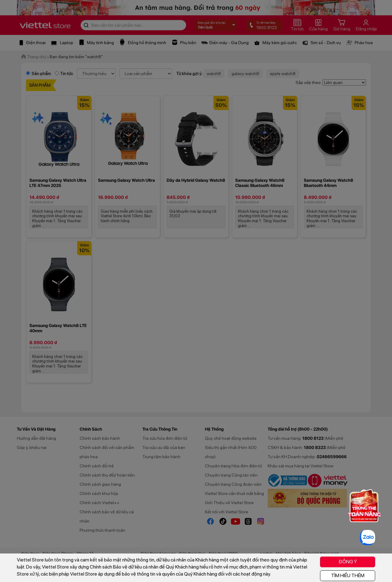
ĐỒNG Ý (348, 562)
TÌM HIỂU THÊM (348, 575)
